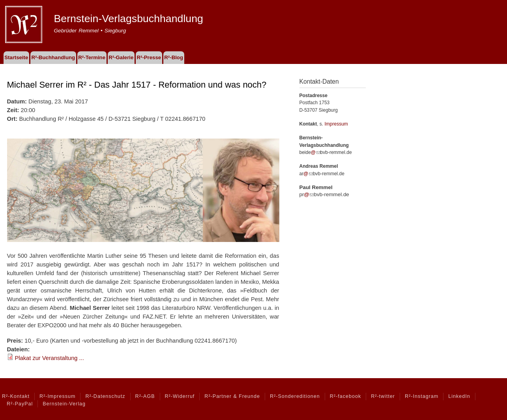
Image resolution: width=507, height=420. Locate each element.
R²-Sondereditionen (295, 396)
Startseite (16, 57)
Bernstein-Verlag (64, 404)
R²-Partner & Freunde (232, 396)
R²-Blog (174, 57)
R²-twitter (383, 396)
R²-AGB (145, 396)
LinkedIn (459, 396)
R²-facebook (345, 396)
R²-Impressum (57, 396)
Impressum (336, 124)
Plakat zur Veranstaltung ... (50, 358)
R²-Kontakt (16, 396)
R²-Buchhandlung (53, 57)
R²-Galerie (121, 57)
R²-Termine (92, 57)
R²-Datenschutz (105, 396)
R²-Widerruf (180, 396)
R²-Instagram (422, 396)
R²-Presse (149, 57)
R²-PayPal (20, 404)
